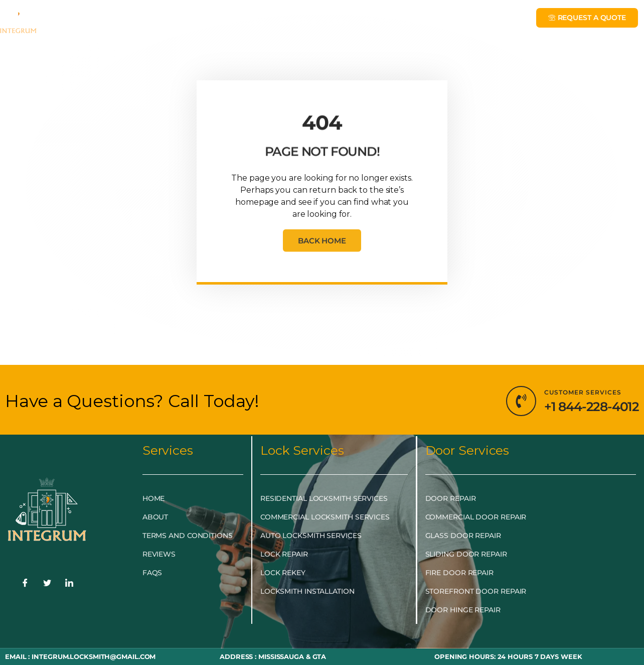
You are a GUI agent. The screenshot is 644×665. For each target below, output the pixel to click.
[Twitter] (47, 584)
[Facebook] (25, 584)
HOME (64, 21)
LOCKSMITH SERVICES (215, 22)
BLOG (378, 21)
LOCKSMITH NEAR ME (453, 22)
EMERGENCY (120, 22)
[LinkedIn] (69, 584)
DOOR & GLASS (317, 22)
